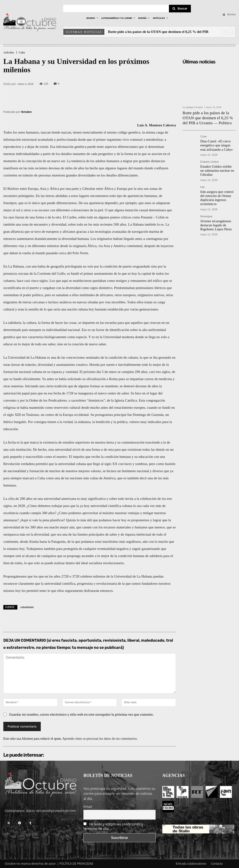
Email (88, 807)
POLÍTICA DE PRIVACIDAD (76, 864)
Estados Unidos (210, 157)
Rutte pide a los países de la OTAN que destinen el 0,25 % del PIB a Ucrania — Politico (209, 116)
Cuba (22, 52)
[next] (232, 32)
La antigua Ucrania (193, 107)
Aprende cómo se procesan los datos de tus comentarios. (100, 739)
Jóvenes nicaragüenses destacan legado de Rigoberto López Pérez (217, 211)
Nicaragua (206, 203)
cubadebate (27, 607)
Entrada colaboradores (191, 864)
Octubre (26, 112)
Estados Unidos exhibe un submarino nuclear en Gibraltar (215, 165)
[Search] (180, 9)
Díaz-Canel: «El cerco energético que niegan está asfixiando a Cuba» (216, 141)
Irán (203, 180)
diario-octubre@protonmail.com (51, 811)
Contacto (217, 864)
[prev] (225, 32)
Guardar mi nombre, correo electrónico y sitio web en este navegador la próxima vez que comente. (82, 714)
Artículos (9, 52)
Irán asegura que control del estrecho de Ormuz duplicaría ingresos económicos (217, 188)
